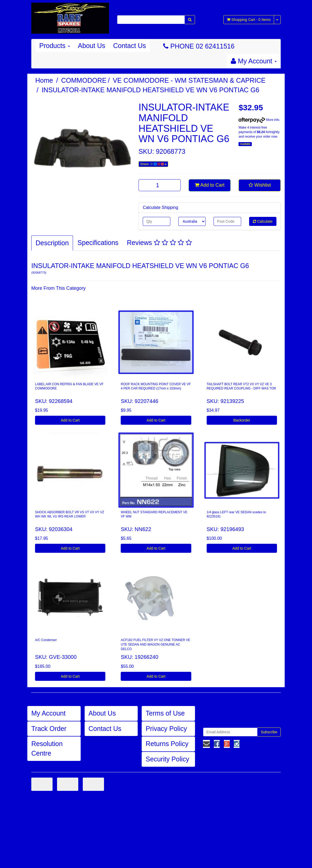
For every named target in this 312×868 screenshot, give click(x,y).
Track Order (49, 729)
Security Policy (167, 759)
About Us (92, 46)
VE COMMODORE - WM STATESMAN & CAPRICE (189, 80)
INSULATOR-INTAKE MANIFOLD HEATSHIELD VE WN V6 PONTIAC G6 (151, 90)
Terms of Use (165, 713)
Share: (153, 164)
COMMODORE (84, 80)
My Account (48, 713)
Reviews (159, 243)
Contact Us (129, 46)
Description (52, 243)
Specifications (98, 243)
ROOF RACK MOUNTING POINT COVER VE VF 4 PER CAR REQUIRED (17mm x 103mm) (156, 386)
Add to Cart (210, 185)
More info (259, 120)
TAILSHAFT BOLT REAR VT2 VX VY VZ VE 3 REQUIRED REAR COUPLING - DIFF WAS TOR (241, 386)
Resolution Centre (47, 748)
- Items (249, 20)
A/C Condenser (46, 640)
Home (44, 80)
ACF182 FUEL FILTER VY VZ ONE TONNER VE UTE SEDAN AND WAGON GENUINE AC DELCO (155, 645)
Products (55, 46)
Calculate (263, 221)
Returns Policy (167, 744)
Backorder (242, 420)
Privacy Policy (166, 729)
